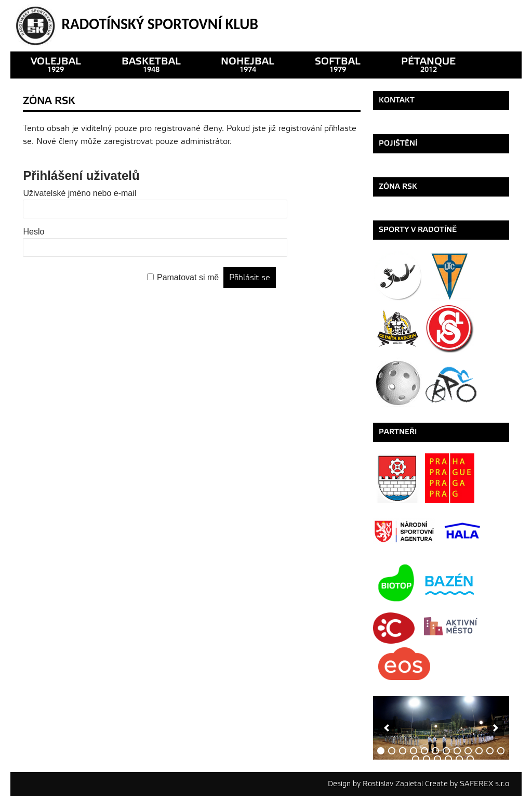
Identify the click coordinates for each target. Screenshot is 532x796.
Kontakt (397, 100)
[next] (496, 728)
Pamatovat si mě (188, 277)
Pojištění (398, 143)
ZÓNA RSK (398, 186)
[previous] (387, 728)
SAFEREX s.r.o (484, 784)
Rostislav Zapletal (393, 784)
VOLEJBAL (56, 65)
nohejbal (248, 65)
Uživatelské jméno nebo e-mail (79, 193)
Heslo (34, 232)
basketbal (151, 65)
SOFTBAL (338, 65)
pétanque (428, 65)
